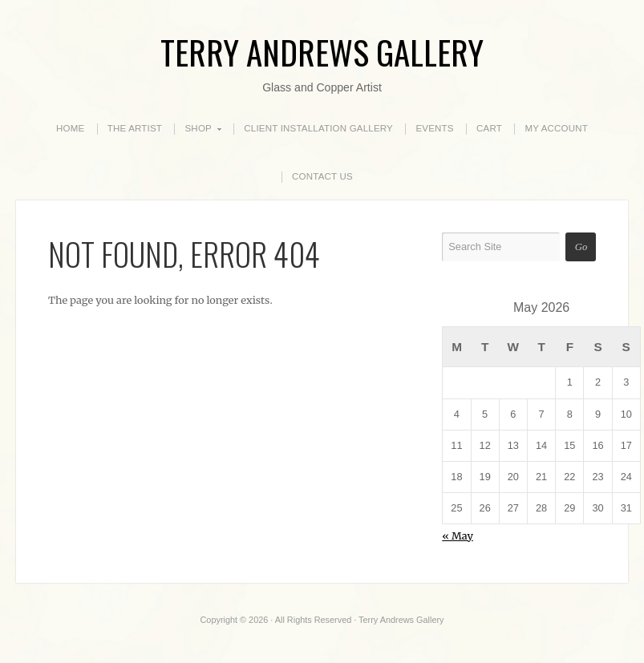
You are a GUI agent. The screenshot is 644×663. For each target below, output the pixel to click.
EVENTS (434, 128)
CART (489, 128)
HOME (70, 128)
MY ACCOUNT (556, 128)
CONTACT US (322, 176)
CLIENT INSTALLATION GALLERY (318, 128)
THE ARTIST (135, 128)
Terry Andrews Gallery (322, 52)
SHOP (198, 129)
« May (458, 536)
